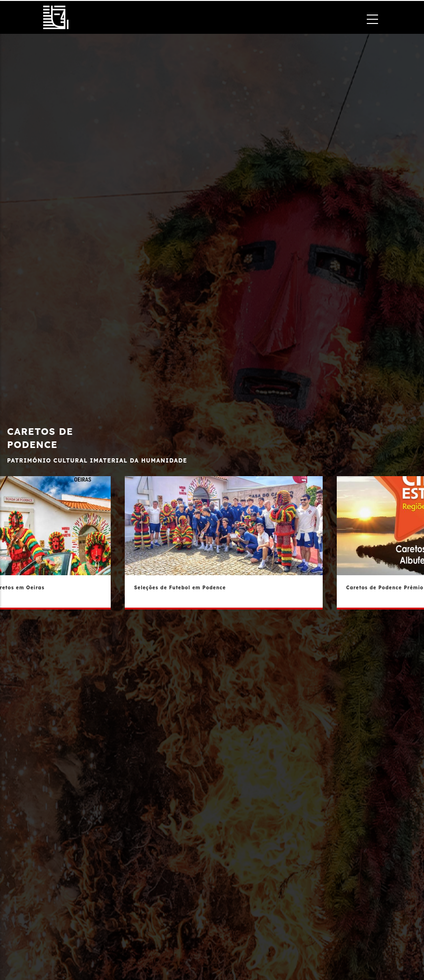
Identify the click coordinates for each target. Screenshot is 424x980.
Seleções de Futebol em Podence (270, 588)
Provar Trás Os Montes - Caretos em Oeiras (73, 588)
